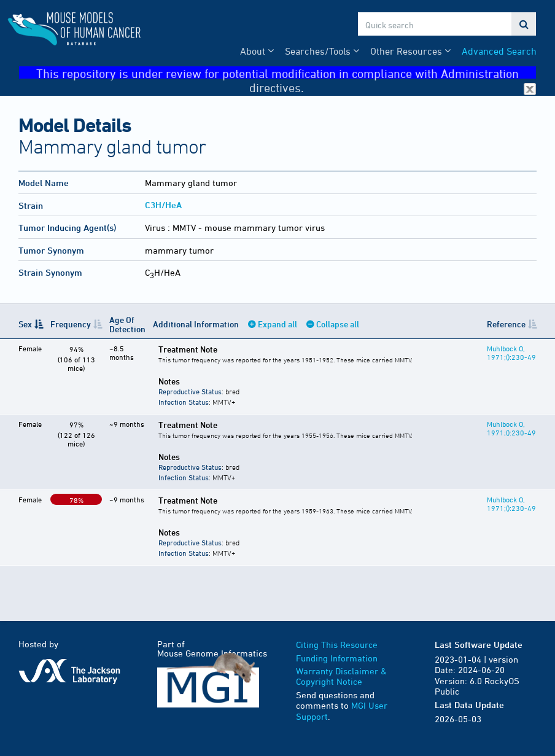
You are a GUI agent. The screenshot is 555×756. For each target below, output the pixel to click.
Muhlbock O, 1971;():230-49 (511, 353)
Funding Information (337, 658)
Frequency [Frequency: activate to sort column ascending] (71, 324)
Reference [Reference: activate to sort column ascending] (506, 324)
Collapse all (338, 324)
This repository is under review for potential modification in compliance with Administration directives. (286, 73)
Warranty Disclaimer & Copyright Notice (341, 676)
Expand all (277, 324)
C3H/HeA (163, 205)
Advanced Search (499, 51)
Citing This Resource (337, 645)
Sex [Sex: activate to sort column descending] (25, 324)
